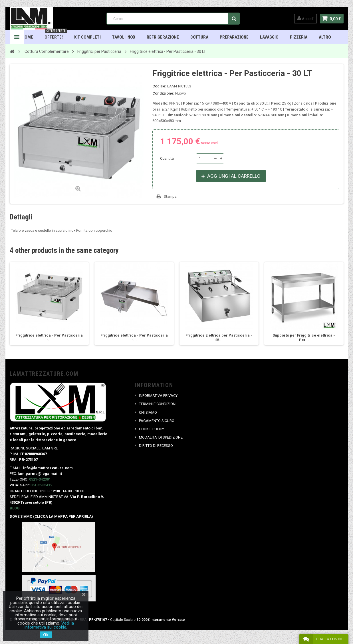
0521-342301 (40, 479)
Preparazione (234, 37)
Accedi (305, 18)
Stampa (170, 196)
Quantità (167, 158)
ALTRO (325, 37)
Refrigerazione (163, 37)
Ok (46, 635)
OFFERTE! (56, 35)
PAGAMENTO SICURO (157, 421)
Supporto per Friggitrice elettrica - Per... (304, 338)
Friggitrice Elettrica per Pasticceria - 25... (219, 338)
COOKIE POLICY (152, 429)
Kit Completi (87, 37)
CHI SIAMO (148, 412)
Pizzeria (299, 37)
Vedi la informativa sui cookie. (49, 625)
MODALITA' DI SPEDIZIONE (161, 437)
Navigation (17, 37)
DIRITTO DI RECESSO (156, 446)
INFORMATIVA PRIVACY (158, 396)
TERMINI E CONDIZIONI (158, 404)
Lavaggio (269, 37)
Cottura (199, 37)
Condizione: (163, 93)
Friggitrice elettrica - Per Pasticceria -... (49, 338)
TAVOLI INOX (124, 37)
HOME (28, 37)
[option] (49, 304)
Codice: (159, 86)
